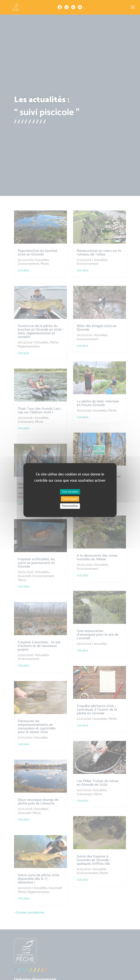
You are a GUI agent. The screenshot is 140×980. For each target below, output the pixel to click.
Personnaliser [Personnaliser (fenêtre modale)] (70, 506)
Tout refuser (70, 499)
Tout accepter (70, 492)
